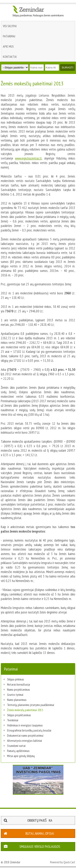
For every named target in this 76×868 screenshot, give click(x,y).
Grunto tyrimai (15, 695)
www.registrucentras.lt (28, 158)
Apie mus (8, 46)
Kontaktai (10, 57)
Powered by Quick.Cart (63, 862)
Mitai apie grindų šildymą (21, 756)
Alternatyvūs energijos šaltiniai (25, 741)
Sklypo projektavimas (19, 715)
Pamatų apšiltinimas (18, 751)
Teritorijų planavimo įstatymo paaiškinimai (31, 705)
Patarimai (9, 36)
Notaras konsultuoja (19, 684)
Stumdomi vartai (16, 746)
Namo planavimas (17, 700)
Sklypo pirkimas (16, 679)
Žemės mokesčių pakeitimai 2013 (25, 710)
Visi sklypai (10, 26)
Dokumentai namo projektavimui (25, 736)
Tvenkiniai (13, 720)
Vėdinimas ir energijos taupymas (25, 725)
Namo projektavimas (18, 690)
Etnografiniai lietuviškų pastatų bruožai (29, 730)
